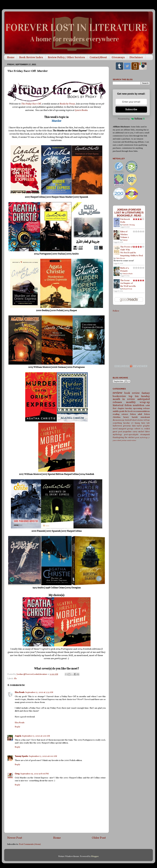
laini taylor (137, 426)
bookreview (119, 396)
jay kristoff (127, 420)
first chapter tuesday (122, 408)
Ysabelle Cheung (128, 225)
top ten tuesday (139, 396)
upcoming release (142, 408)
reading (116, 414)
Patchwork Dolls (125, 221)
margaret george (126, 429)
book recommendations (139, 411)
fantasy (146, 393)
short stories (138, 420)
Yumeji (125, 240)
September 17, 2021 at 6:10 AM (43, 756)
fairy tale (145, 423)
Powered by (131, 119)
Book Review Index (31, 57)
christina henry (121, 417)
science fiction (129, 414)
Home (11, 57)
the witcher (130, 437)
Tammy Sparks (21, 756)
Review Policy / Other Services (66, 57)
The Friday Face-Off (31, 104)
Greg (17, 774)
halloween (117, 426)
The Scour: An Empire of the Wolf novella (128, 283)
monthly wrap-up (138, 402)
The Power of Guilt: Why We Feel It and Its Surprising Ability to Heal (132, 251)
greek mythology (141, 438)
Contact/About (98, 57)
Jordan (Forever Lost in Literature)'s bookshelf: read (129, 213)
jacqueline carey (130, 432)
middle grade (119, 411)
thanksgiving (118, 437)
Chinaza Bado (127, 274)
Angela (18, 736)
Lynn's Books (81, 110)
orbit (148, 406)
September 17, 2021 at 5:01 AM (36, 736)
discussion (117, 420)
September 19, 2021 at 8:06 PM (35, 774)
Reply (17, 727)
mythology (117, 435)
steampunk (145, 435)
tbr (126, 411)
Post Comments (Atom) (30, 844)
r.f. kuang (136, 423)
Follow (116, 311)
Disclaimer (136, 57)
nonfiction (138, 405)
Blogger (95, 856)
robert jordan (122, 441)
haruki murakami (141, 417)
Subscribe (131, 109)
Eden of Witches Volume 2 (125, 235)
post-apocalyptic (131, 435)
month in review (124, 399)
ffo (15, 679)
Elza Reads (20, 692)
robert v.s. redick (142, 429)
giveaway (127, 426)
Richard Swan (127, 289)
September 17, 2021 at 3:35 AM (39, 692)
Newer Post (15, 838)
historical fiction (122, 405)
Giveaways (118, 57)
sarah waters (131, 441)
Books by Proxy (67, 104)
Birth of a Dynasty (125, 270)
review (118, 393)
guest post (117, 432)
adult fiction (144, 414)
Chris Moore (120, 258)
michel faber (144, 432)
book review (132, 393)
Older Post (99, 838)
